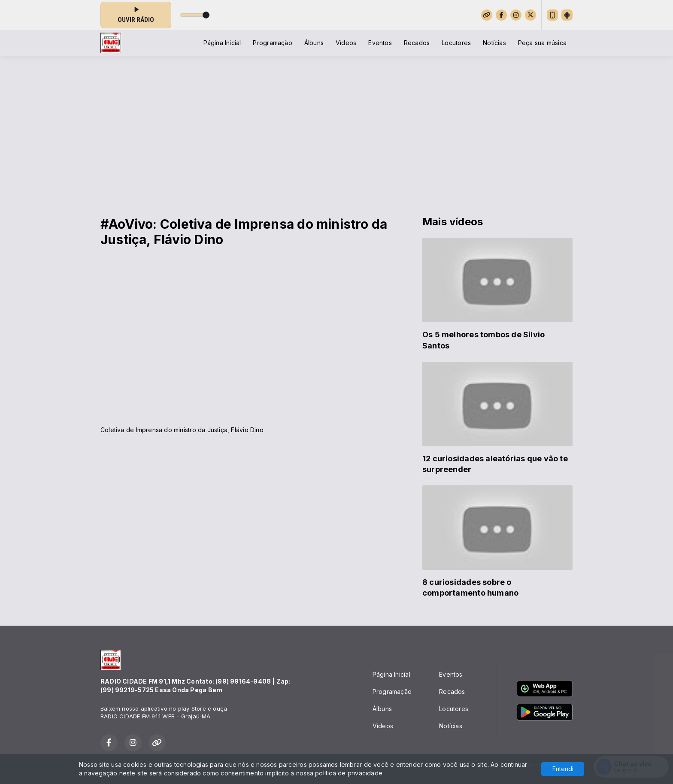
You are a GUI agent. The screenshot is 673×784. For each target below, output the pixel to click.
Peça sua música (542, 43)
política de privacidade (349, 773)
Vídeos (346, 43)
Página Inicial (222, 43)
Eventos (380, 43)
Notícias (494, 43)
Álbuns (314, 43)
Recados (417, 43)
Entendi (563, 769)
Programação (272, 43)
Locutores (456, 43)
